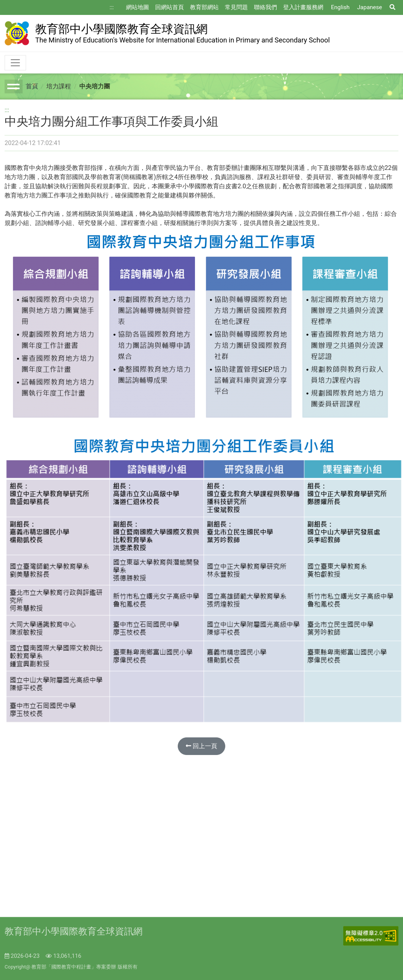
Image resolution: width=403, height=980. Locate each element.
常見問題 (236, 7)
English (340, 7)
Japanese (369, 7)
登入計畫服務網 (303, 7)
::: (112, 7)
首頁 (32, 86)
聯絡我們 (265, 7)
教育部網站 (204, 7)
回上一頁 (202, 746)
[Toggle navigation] (15, 63)
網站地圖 (138, 7)
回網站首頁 (170, 7)
